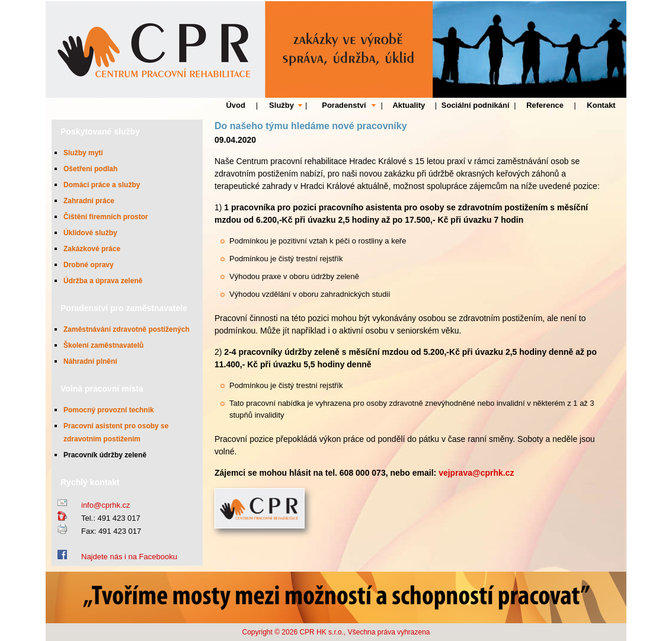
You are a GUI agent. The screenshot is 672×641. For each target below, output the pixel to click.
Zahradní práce (89, 201)
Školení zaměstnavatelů (103, 345)
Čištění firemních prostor (106, 217)
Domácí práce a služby (102, 185)
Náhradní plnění (90, 361)
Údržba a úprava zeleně (103, 281)
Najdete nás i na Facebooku (129, 557)
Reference (545, 105)
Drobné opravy (89, 265)
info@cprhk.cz (106, 505)
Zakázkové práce (92, 249)
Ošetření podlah (90, 169)
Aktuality (409, 105)
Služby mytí (83, 153)
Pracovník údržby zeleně (105, 455)
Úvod (236, 105)
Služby (281, 105)
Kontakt (601, 105)
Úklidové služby (90, 233)
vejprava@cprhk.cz (476, 473)
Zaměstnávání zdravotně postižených (127, 329)
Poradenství (344, 105)
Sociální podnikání (476, 105)
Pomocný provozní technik (109, 410)
